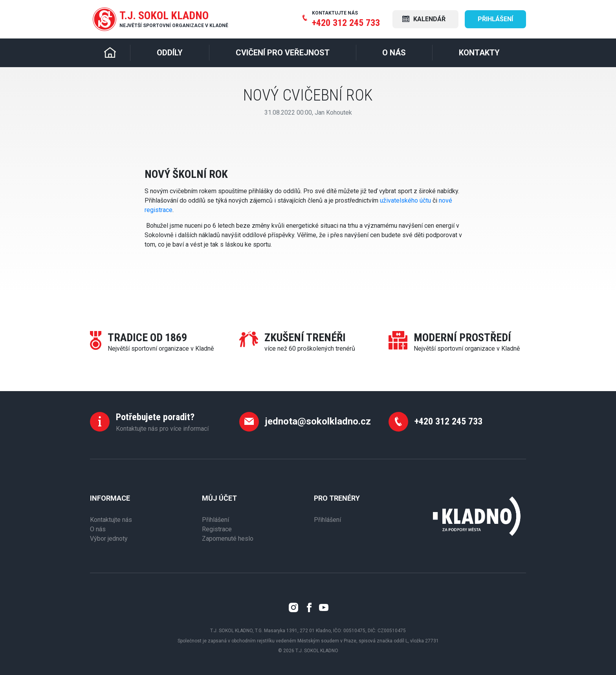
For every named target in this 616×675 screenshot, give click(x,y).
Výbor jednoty (109, 539)
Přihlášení (495, 19)
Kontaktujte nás (111, 520)
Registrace (217, 529)
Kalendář (424, 19)
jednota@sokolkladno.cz (318, 421)
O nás (98, 529)
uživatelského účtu (405, 200)
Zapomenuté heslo (228, 539)
